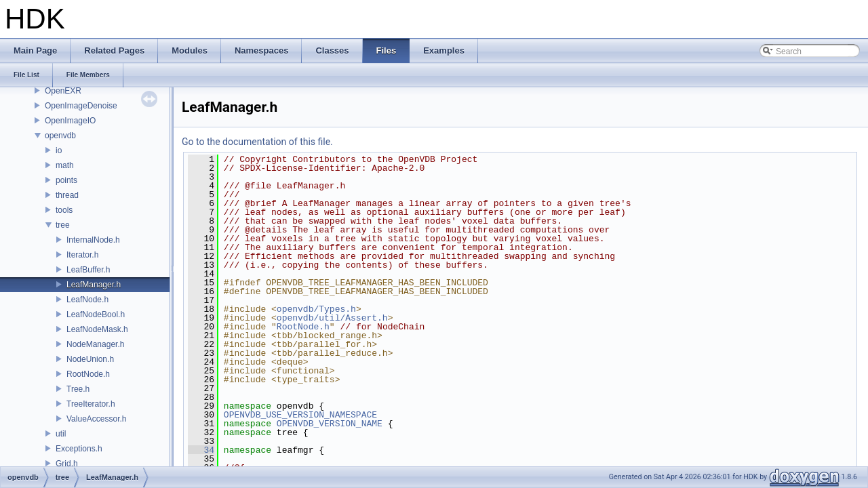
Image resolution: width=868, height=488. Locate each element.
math (65, 165)
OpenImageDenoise (81, 106)
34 (201, 450)
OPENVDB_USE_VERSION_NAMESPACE (300, 415)
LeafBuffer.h (88, 270)
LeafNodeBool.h (96, 314)
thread (67, 195)
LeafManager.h (94, 285)
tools (64, 210)
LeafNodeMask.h (97, 329)
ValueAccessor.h (97, 419)
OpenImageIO (70, 121)
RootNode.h (88, 374)
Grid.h (67, 464)
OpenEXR (63, 91)
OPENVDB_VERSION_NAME (330, 424)
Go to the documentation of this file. (257, 142)
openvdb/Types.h (316, 309)
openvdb (60, 136)
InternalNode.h (93, 240)
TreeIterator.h (91, 404)
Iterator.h (82, 255)
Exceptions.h (79, 449)
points (66, 180)
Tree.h (78, 389)
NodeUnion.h (90, 359)
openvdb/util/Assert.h (332, 318)
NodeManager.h (95, 344)
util (61, 434)
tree (63, 225)
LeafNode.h (87, 300)
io (59, 150)
